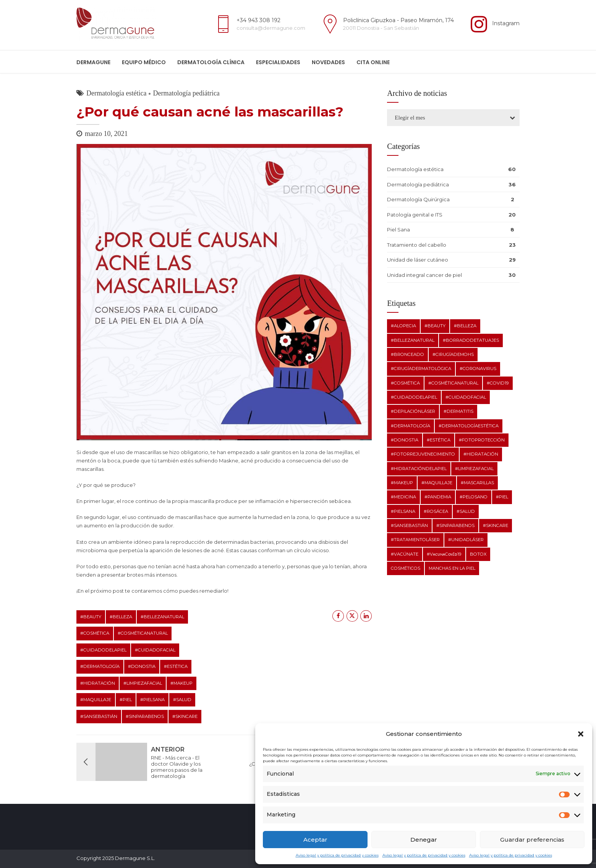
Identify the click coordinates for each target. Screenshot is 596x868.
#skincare (185, 716)
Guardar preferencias (532, 840)
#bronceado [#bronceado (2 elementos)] (407, 354)
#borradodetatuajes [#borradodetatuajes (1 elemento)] (471, 340)
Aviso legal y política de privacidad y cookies (337, 855)
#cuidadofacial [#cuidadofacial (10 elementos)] (466, 397)
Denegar (424, 840)
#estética (176, 666)
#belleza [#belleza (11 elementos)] (465, 326)
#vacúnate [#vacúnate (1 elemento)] (405, 554)
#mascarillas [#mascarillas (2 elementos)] (477, 483)
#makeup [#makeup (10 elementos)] (402, 483)
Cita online (373, 62)
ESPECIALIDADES (278, 62)
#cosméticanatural (143, 633)
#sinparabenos (145, 716)
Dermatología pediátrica (186, 93)
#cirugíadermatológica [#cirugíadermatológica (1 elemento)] (421, 369)
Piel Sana (398, 230)
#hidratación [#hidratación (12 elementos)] (481, 454)
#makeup (181, 683)
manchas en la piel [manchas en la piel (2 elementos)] (452, 568)
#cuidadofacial (155, 650)
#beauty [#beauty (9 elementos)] (435, 326)
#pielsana (152, 700)
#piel (126, 700)
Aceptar (315, 840)
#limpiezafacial (143, 683)
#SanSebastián (99, 716)
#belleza (121, 617)
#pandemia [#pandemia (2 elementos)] (438, 497)
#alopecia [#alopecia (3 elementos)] (403, 326)
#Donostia (142, 666)
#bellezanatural (162, 617)
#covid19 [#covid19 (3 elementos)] (498, 383)
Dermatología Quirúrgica (418, 199)
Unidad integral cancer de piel (424, 275)
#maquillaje (96, 700)
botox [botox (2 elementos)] (478, 554)
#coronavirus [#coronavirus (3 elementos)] (478, 369)
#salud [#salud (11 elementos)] (466, 511)
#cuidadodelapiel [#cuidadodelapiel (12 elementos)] (414, 397)
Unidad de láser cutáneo (418, 260)
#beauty (91, 617)
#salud (182, 700)
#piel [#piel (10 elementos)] (502, 497)
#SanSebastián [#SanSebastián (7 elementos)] (409, 525)
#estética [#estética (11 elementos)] (439, 440)
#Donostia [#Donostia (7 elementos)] (405, 440)
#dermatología (100, 666)
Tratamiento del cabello (417, 245)
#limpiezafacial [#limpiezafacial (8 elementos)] (474, 469)
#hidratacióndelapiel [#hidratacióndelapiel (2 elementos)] (419, 469)
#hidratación (98, 683)
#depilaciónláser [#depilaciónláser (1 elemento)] (413, 411)
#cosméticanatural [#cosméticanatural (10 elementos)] (453, 383)
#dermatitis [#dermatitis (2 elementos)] (458, 411)
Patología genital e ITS (415, 215)
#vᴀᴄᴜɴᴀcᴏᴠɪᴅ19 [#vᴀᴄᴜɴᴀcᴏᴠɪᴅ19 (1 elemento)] (444, 554)
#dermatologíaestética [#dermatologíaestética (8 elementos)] (469, 426)
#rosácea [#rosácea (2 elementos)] (436, 511)
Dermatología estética (116, 93)
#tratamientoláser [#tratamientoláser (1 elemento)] (415, 540)
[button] (581, 734)
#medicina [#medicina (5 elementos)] (403, 497)
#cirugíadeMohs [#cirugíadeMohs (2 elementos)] (453, 354)
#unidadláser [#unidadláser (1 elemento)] (466, 540)
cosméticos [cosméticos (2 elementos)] (406, 568)
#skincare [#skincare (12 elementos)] (496, 525)
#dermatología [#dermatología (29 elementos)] (411, 426)
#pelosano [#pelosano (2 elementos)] (474, 497)
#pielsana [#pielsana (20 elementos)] (403, 511)
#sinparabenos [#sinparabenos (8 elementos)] (455, 525)
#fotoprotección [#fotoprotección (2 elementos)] (482, 440)
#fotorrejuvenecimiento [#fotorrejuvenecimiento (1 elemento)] (423, 454)
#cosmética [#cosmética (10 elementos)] (405, 383)
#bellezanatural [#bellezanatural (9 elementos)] (413, 340)
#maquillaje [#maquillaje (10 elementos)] (437, 483)
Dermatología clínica (211, 62)
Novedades (328, 62)
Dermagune (93, 62)
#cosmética (95, 633)
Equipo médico (144, 62)
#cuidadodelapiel (103, 650)
